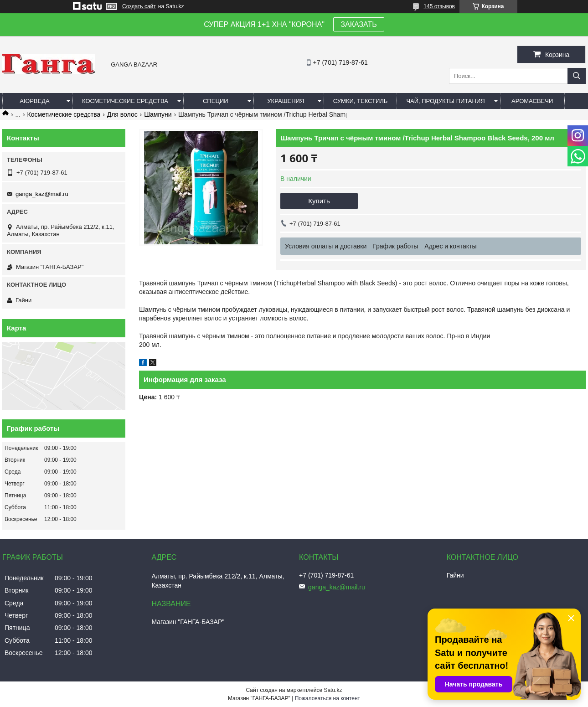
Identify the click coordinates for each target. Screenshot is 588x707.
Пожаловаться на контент (328, 698)
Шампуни (158, 114)
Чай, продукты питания (445, 101)
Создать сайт (139, 6)
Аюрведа (34, 101)
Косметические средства (125, 101)
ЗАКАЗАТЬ (359, 24)
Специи (216, 101)
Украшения (286, 101)
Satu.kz (333, 690)
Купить (319, 201)
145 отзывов (439, 6)
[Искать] (577, 76)
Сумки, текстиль (361, 101)
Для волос (122, 114)
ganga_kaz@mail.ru (42, 194)
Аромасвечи (532, 101)
